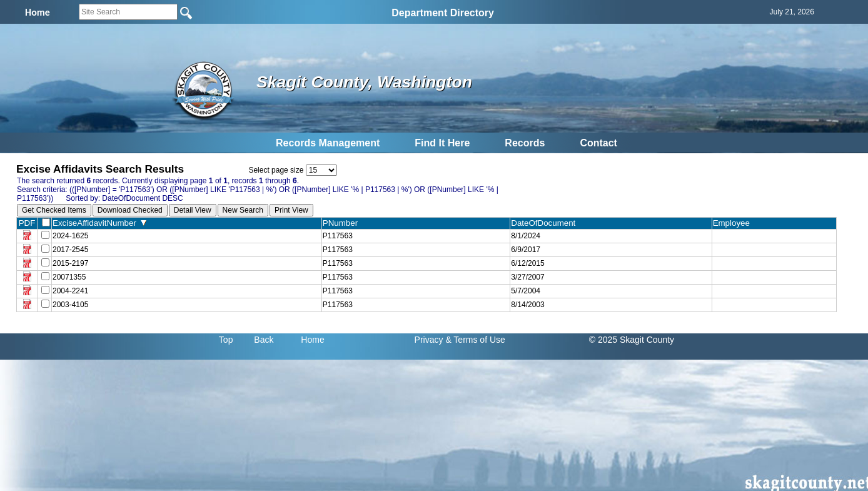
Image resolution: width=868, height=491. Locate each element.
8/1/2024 (526, 236)
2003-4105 (70, 305)
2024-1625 (70, 236)
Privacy (429, 340)
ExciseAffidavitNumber (99, 223)
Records (525, 143)
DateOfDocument (546, 223)
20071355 (69, 277)
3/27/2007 (527, 277)
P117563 (338, 236)
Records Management (328, 143)
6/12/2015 (527, 263)
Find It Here (442, 143)
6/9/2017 (526, 250)
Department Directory (443, 13)
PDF (27, 223)
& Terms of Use (475, 340)
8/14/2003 (527, 305)
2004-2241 (70, 291)
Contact (598, 143)
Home (312, 340)
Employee (734, 223)
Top (226, 340)
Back (264, 340)
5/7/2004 (526, 291)
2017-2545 (70, 250)
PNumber (343, 223)
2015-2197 (70, 263)
